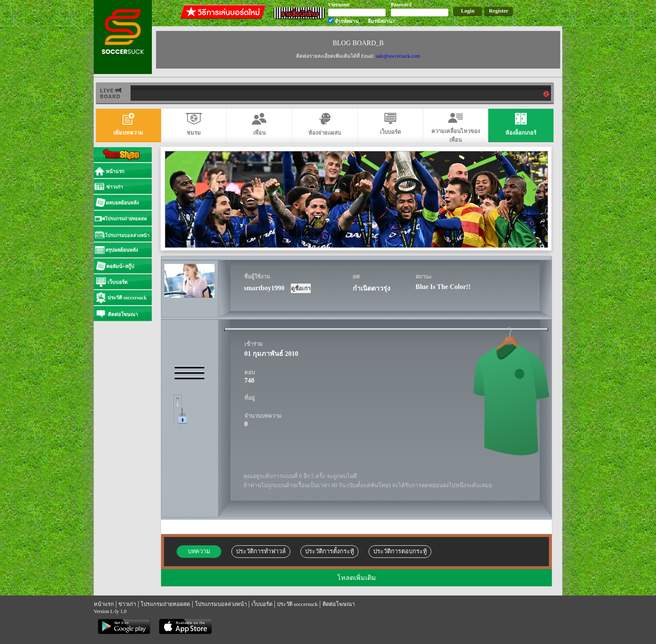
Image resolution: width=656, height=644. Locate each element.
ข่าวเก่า (127, 604)
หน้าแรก (104, 604)
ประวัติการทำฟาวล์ (261, 551)
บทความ (199, 551)
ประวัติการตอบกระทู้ (400, 551)
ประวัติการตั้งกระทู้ (329, 551)
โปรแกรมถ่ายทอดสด (165, 604)
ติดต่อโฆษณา (339, 604)
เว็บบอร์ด (262, 604)
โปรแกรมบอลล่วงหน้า (221, 604)
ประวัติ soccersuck (297, 604)
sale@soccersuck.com (398, 56)
